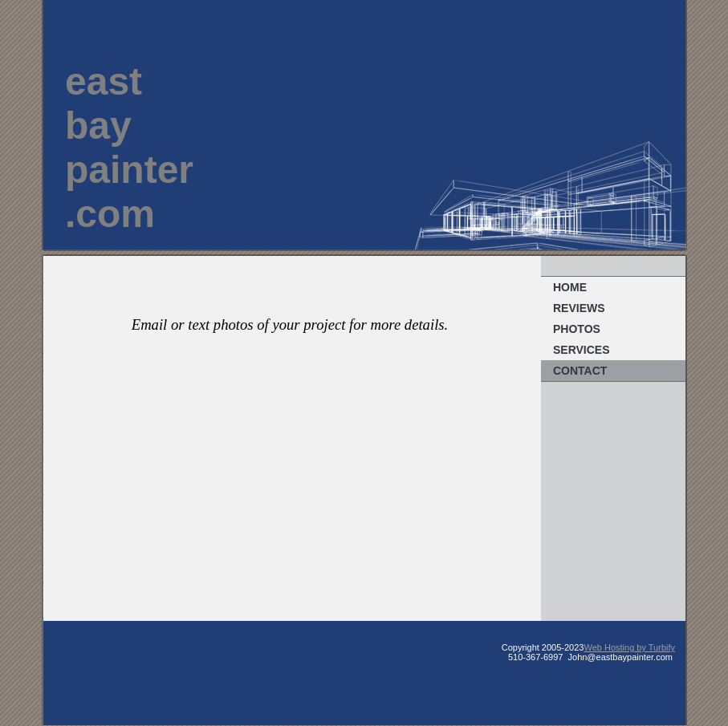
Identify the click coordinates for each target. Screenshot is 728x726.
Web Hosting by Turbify (629, 647)
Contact (580, 371)
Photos (577, 329)
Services (582, 350)
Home (570, 287)
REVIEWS (579, 308)
